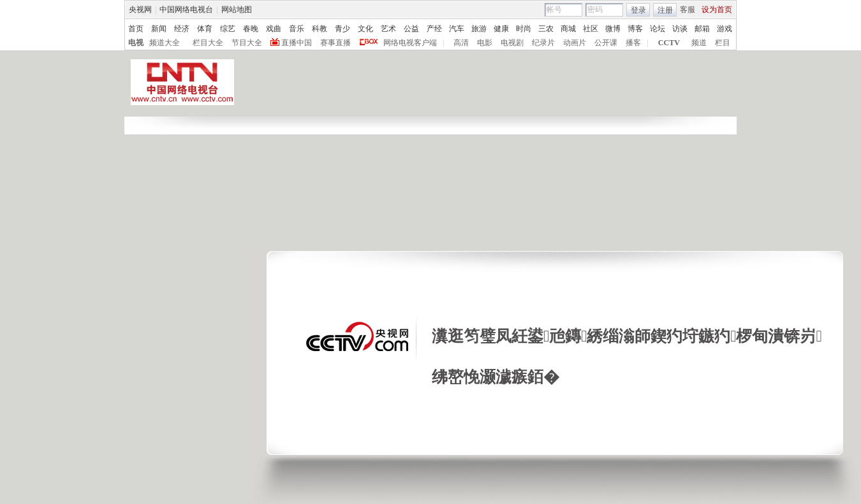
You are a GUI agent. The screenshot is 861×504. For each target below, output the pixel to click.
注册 (665, 10)
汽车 (457, 29)
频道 (699, 43)
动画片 (575, 43)
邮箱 (702, 29)
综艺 (228, 29)
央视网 (140, 10)
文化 (365, 29)
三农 (546, 29)
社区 (591, 29)
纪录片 (543, 43)
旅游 (479, 29)
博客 (635, 29)
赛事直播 (335, 43)
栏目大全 (208, 43)
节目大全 (247, 43)
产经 (434, 29)
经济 (182, 29)
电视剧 (512, 43)
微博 (613, 29)
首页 (136, 29)
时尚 (524, 29)
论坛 (658, 29)
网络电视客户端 (410, 43)
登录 (638, 10)
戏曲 (274, 29)
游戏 (725, 29)
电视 (136, 43)
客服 (688, 10)
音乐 (297, 29)
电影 (485, 43)
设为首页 (717, 10)
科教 (320, 29)
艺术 (388, 29)
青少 (342, 29)
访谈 (680, 29)
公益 (411, 29)
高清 (461, 43)
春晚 (251, 29)
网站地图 (237, 10)
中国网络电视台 (186, 10)
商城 (568, 29)
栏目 (723, 43)
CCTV (669, 43)
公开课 (606, 43)
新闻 (159, 29)
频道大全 (165, 43)
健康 (501, 29)
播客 (633, 43)
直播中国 (297, 43)
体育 (205, 29)
